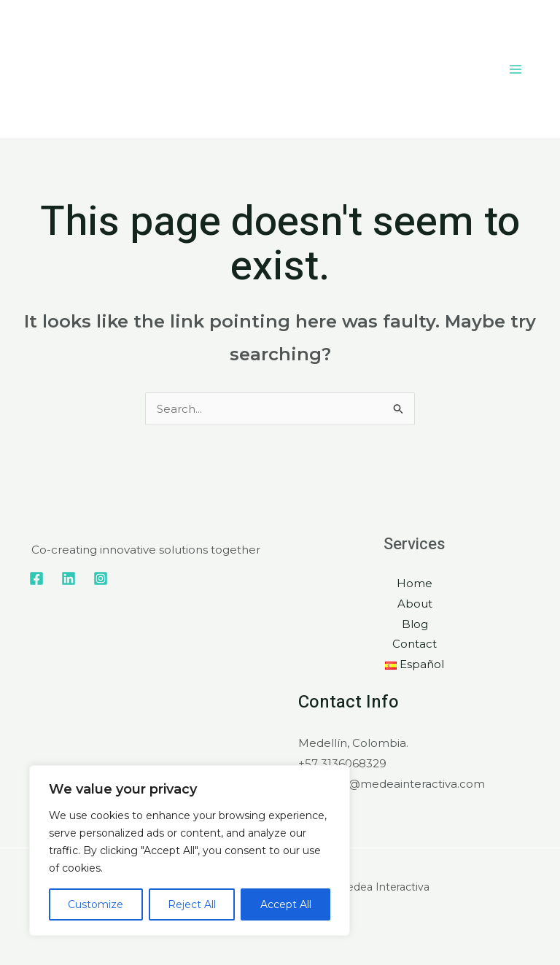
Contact (415, 644)
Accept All (286, 904)
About (415, 604)
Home (415, 583)
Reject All (192, 904)
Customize (96, 904)
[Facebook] (36, 578)
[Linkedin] (69, 578)
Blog (415, 624)
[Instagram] (101, 578)
